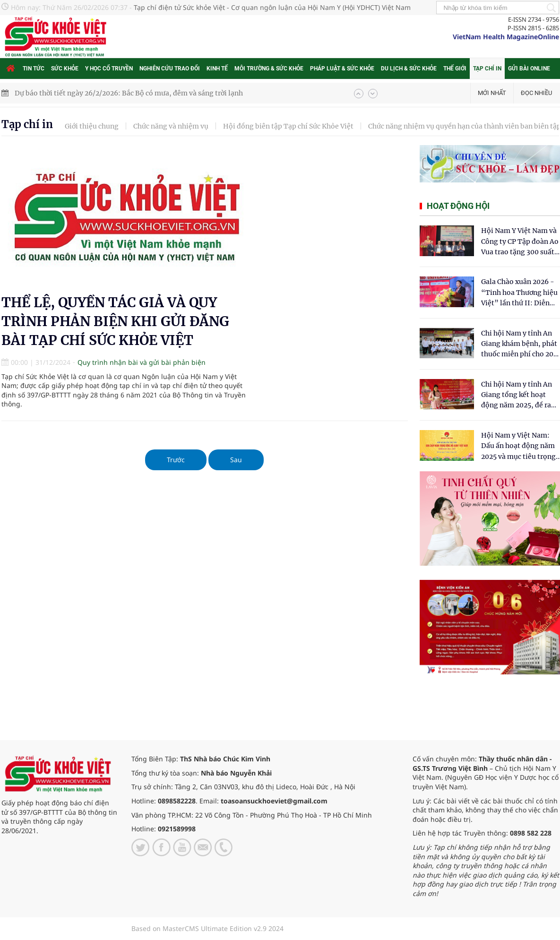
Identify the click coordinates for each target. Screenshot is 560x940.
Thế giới (455, 69)
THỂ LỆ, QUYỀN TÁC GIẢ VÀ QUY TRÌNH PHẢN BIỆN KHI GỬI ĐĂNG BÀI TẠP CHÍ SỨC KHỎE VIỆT (115, 321)
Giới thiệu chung (92, 126)
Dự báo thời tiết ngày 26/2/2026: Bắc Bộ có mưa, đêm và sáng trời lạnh (129, 93)
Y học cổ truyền (109, 69)
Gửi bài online (529, 69)
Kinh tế (217, 69)
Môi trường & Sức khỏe (269, 69)
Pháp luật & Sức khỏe (342, 69)
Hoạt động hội (458, 206)
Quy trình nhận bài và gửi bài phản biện (142, 362)
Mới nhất (492, 93)
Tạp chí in (487, 69)
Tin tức (34, 69)
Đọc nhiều (536, 93)
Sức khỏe (65, 69)
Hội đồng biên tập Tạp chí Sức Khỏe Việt (288, 126)
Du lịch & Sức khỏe (409, 69)
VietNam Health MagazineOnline (506, 37)
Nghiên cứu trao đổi (170, 69)
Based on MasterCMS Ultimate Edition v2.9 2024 (207, 928)
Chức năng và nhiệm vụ (171, 126)
